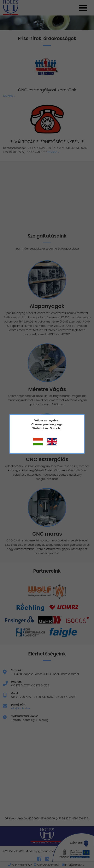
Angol (52, 442)
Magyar (38, 442)
